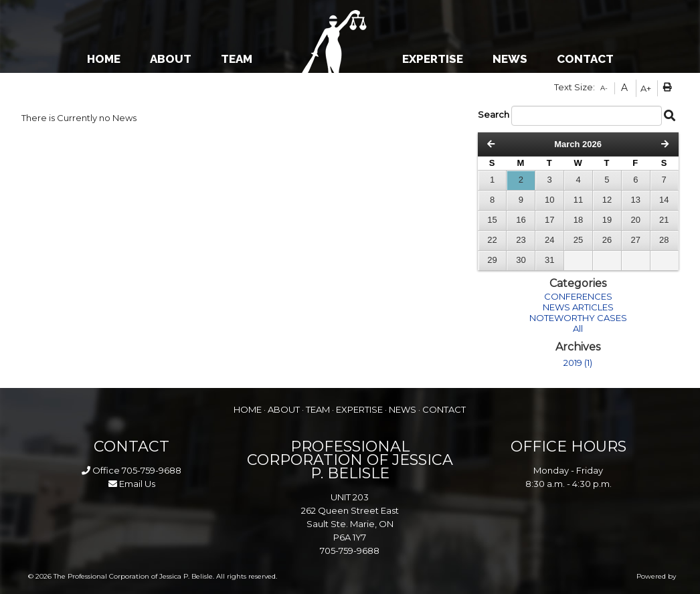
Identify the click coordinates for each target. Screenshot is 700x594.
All (578, 328)
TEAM (237, 59)
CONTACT (585, 59)
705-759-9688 (152, 470)
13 (636, 200)
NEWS (510, 59)
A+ (646, 88)
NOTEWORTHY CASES (578, 318)
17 (549, 220)
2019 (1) (578, 363)
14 (664, 200)
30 (521, 260)
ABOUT (171, 59)
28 (664, 240)
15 (492, 220)
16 (521, 220)
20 (636, 220)
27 (636, 240)
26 (607, 240)
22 (492, 240)
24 (549, 240)
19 (607, 220)
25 (578, 240)
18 (578, 220)
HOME (104, 59)
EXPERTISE (433, 59)
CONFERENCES (578, 296)
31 (549, 260)
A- (604, 88)
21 (664, 220)
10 (549, 200)
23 (521, 240)
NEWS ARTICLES (578, 307)
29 (492, 260)
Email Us (132, 484)
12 (607, 200)
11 (578, 200)
